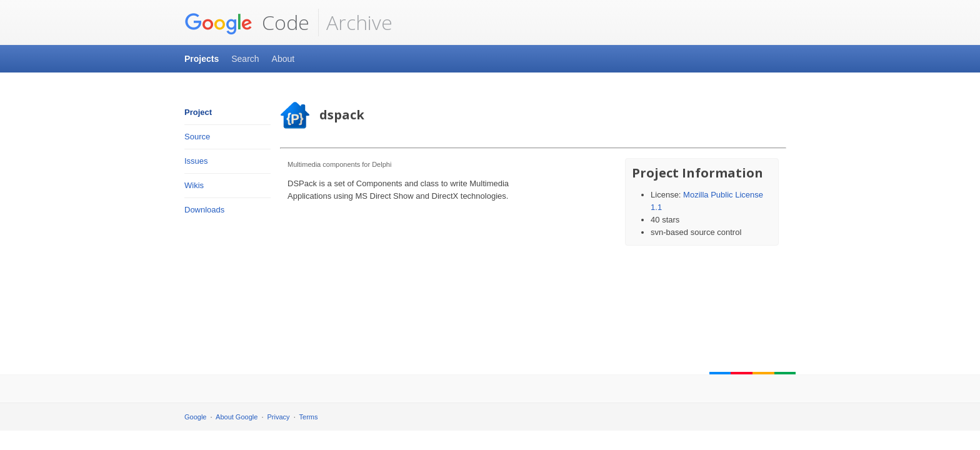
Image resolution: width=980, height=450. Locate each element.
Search (245, 59)
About (283, 59)
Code (247, 22)
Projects (202, 59)
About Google (237, 417)
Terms (309, 417)
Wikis (194, 185)
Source (197, 137)
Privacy (279, 417)
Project (198, 112)
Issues (196, 161)
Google (195, 417)
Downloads (204, 210)
